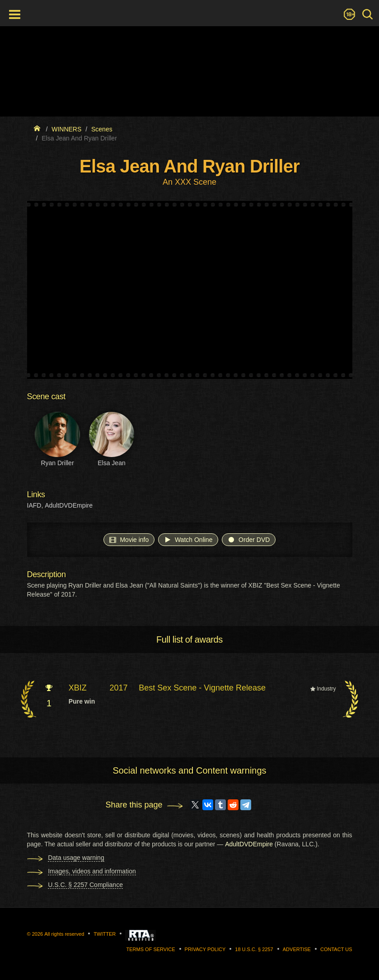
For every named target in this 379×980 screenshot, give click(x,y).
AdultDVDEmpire (69, 505)
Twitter (105, 934)
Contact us (336, 949)
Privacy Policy (205, 949)
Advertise (297, 949)
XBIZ (78, 688)
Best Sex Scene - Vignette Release (202, 688)
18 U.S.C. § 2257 (254, 949)
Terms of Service (151, 949)
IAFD (34, 505)
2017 (119, 688)
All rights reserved (64, 934)
